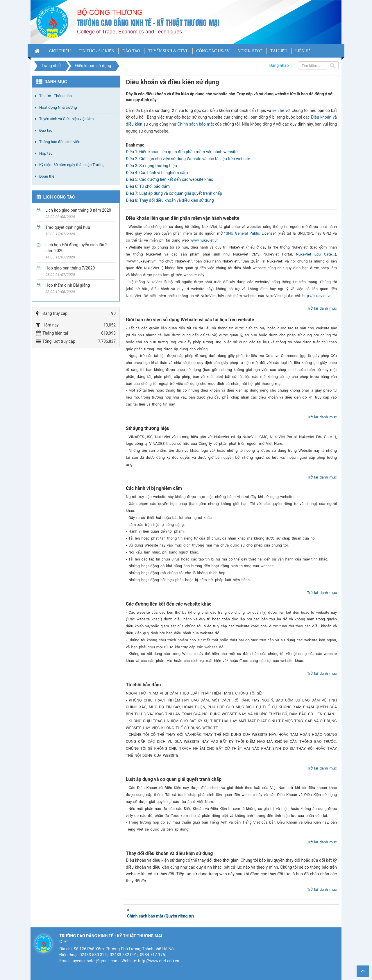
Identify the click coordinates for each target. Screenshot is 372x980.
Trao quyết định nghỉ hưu (68, 227)
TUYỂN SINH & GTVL (168, 51)
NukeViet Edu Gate (314, 254)
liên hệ (278, 110)
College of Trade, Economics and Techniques (129, 32)
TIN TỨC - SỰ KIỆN (96, 51)
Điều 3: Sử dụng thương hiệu (151, 166)
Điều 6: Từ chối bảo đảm (148, 186)
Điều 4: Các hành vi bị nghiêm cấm (157, 173)
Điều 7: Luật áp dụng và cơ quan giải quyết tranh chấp (174, 193)
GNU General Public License (250, 233)
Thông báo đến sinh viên (60, 142)
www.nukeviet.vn (204, 240)
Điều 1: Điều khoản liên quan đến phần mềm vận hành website (182, 152)
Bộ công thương (110, 12)
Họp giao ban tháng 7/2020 (70, 268)
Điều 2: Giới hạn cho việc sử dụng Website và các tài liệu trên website (188, 159)
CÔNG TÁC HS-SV (213, 51)
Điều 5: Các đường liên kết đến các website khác (169, 179)
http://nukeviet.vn (317, 296)
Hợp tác (46, 153)
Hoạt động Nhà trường (58, 107)
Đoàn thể (47, 176)
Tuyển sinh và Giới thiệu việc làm (66, 119)
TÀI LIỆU (279, 51)
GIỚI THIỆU (60, 51)
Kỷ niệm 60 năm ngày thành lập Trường (72, 165)
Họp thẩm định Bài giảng (68, 285)
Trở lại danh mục (322, 308)
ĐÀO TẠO (131, 51)
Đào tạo (46, 130)
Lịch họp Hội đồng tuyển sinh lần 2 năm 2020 (76, 248)
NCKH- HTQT (250, 51)
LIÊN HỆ (303, 51)
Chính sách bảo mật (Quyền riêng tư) (160, 916)
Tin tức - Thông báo (56, 96)
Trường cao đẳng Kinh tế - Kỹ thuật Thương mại (148, 23)
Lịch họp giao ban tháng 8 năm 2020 (78, 210)
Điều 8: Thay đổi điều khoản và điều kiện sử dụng (170, 200)
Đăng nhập (279, 65)
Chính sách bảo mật (196, 124)
